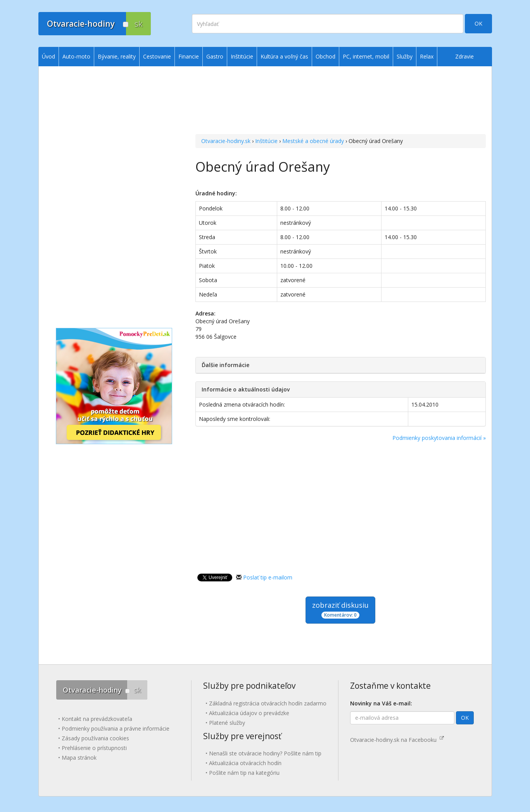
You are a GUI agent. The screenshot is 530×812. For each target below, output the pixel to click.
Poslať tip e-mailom (268, 577)
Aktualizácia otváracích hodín (245, 763)
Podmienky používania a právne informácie (116, 728)
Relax (427, 56)
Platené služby (227, 723)
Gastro (215, 56)
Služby (405, 56)
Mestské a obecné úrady (313, 141)
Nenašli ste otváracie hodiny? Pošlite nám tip (265, 753)
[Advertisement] (341, 101)
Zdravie (464, 56)
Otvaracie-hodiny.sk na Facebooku (397, 740)
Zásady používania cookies (95, 738)
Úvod (48, 56)
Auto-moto (76, 56)
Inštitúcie (266, 141)
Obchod (325, 56)
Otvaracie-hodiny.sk (226, 141)
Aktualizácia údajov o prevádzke (249, 713)
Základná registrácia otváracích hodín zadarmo (268, 703)
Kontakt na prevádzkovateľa (97, 719)
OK (478, 23)
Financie (189, 56)
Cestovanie (157, 56)
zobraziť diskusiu (340, 609)
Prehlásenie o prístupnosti (94, 748)
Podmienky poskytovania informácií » (439, 438)
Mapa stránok (79, 758)
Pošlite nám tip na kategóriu (244, 773)
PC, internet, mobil (366, 56)
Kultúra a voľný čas (284, 56)
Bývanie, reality (117, 56)
